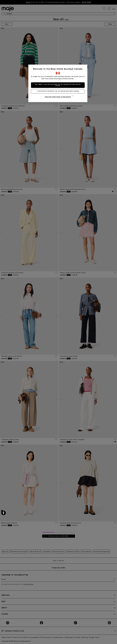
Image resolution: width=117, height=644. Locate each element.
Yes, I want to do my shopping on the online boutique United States (58, 85)
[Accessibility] (4, 513)
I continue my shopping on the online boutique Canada (58, 91)
